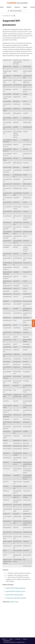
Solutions (9, 7)
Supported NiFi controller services (15, 591)
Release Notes (8, 16)
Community (18, 639)
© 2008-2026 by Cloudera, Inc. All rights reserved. (14, 642)
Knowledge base (7, 641)
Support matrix (14, 602)
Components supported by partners (16, 598)
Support (25, 7)
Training (25, 639)
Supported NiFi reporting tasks (14, 595)
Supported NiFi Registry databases (16, 588)
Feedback (33, 323)
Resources (17, 7)
